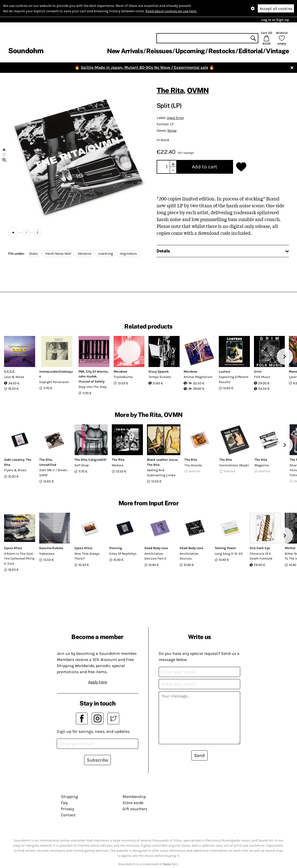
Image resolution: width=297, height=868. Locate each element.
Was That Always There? (87, 556)
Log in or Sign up (275, 20)
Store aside (133, 803)
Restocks (222, 51)
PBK (81, 371)
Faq (64, 803)
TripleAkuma (123, 377)
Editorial (251, 51)
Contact (68, 815)
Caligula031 (97, 460)
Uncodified (48, 465)
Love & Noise (14, 377)
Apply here (98, 682)
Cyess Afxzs (13, 548)
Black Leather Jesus (162, 460)
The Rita (170, 90)
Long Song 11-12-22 (229, 554)
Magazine (262, 465)
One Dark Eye (260, 548)
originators (128, 254)
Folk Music (262, 377)
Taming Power (225, 548)
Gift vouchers (135, 809)
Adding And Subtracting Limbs (161, 473)
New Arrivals (125, 51)
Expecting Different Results (234, 379)
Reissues (159, 51)
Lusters (225, 371)
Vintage (277, 51)
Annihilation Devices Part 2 (155, 556)
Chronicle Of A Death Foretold (261, 556)
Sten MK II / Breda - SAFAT (54, 473)
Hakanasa (47, 554)
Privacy (67, 809)
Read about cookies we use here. (171, 11)
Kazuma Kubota (51, 548)
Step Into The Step (93, 387)
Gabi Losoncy (14, 460)
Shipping (69, 797)
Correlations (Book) (234, 465)
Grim (258, 371)
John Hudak (88, 376)
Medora (118, 465)
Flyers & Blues (15, 470)
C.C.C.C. (10, 371)
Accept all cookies (276, 9)
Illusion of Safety (91, 381)
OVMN (198, 90)
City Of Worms (97, 371)
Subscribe (97, 760)
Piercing (116, 548)
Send (199, 755)
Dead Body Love (156, 548)
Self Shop (82, 465)
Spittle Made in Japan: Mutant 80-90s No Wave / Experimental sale (144, 67)
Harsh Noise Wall (58, 254)
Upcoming (190, 51)
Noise (172, 131)
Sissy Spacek (159, 371)
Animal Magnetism (198, 377)
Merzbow (120, 371)
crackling (106, 254)
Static (34, 254)
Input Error (175, 118)
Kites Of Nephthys (123, 554)
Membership (134, 797)
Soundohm (26, 51)
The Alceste (193, 465)
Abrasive (85, 254)
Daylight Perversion (54, 382)
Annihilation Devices (189, 556)
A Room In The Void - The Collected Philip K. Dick (19, 559)
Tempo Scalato (160, 377)
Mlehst (290, 548)
